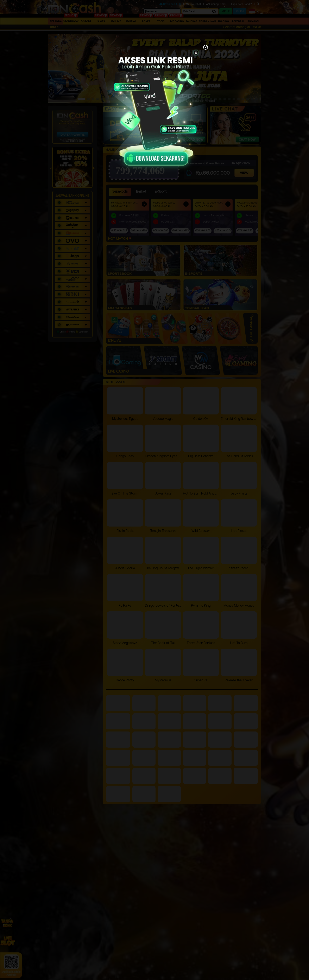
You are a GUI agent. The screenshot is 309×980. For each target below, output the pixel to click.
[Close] (206, 48)
